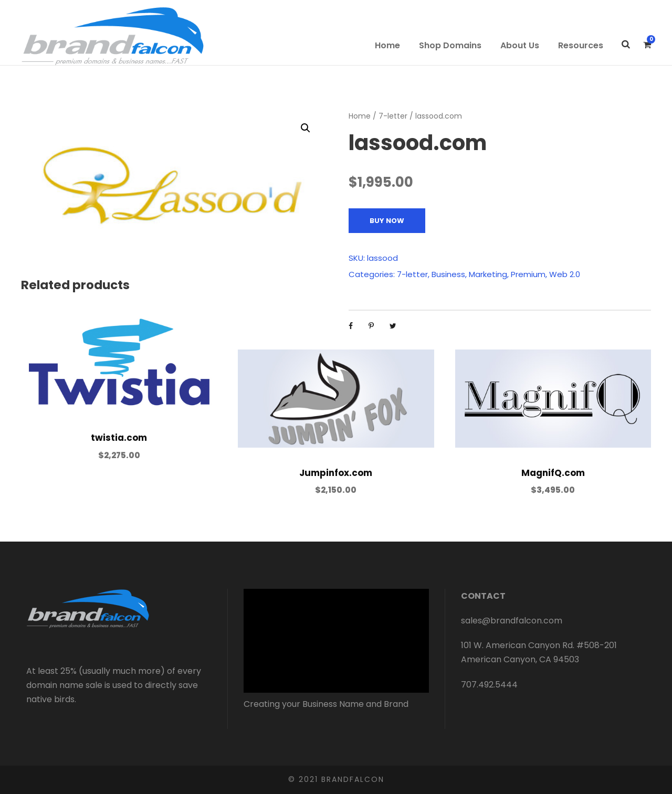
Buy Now (387, 221)
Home (387, 45)
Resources (581, 45)
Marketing (488, 274)
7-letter (393, 116)
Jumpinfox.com (336, 473)
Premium (528, 274)
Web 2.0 (565, 274)
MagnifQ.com (553, 473)
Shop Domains (450, 45)
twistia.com (119, 438)
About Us (520, 45)
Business (448, 274)
